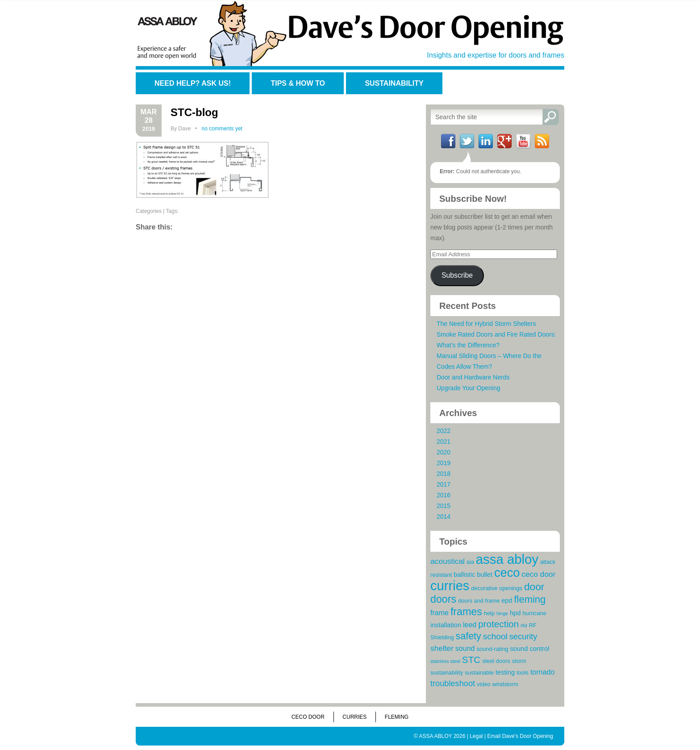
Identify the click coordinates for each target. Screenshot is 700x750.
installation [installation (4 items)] (446, 625)
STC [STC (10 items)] (471, 660)
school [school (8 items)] (495, 636)
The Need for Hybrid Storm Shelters (486, 324)
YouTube (523, 141)
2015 (444, 506)
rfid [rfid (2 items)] (524, 625)
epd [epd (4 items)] (507, 600)
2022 (444, 431)
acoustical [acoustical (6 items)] (448, 561)
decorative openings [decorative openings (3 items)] (497, 588)
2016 (444, 495)
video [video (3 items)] (484, 684)
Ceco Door (308, 717)
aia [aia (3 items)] (470, 562)
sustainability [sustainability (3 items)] (447, 673)
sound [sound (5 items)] (465, 648)
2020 (444, 452)
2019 (444, 463)
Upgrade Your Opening (468, 388)
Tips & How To (298, 83)
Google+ (504, 141)
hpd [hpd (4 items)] (515, 613)
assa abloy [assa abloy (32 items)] (507, 559)
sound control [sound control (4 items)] (530, 649)
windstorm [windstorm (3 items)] (505, 684)
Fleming (397, 717)
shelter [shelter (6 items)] (442, 648)
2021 (444, 442)
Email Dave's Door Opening (520, 736)
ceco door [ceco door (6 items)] (538, 574)
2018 (444, 474)
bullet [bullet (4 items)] (485, 575)
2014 (444, 517)
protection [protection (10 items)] (498, 624)
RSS (542, 141)
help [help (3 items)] (489, 613)
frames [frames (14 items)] (466, 612)
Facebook (448, 141)
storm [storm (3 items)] (519, 661)
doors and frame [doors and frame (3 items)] (479, 601)
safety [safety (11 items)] (469, 636)
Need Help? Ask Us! (193, 83)
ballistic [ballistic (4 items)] (464, 575)
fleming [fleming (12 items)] (530, 599)
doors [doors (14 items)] (443, 599)
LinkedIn (486, 141)
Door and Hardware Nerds (473, 377)
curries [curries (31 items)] (450, 586)
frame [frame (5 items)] (440, 612)
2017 (444, 484)
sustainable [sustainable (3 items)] (479, 673)
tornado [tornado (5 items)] (542, 672)
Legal (476, 736)
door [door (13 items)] (534, 587)
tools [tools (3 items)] (523, 673)
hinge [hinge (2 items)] (502, 613)
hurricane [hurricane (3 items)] (534, 613)
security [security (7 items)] (523, 637)
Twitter (467, 141)
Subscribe (457, 275)
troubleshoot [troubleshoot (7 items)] (453, 683)
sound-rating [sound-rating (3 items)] (492, 649)
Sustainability (394, 83)
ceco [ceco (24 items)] (507, 573)
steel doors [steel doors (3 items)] (496, 661)
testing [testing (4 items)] (505, 672)
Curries (354, 717)
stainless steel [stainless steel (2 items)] (445, 661)
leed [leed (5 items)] (470, 625)
